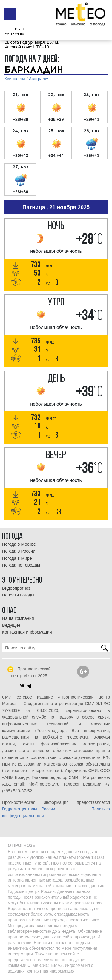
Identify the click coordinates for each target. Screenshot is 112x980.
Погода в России (19, 551)
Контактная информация (27, 632)
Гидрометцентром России (29, 809)
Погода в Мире (17, 558)
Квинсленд (15, 79)
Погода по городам (21, 565)
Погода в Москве (19, 544)
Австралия (39, 79)
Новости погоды (18, 595)
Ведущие (11, 625)
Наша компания (18, 618)
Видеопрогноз (16, 588)
